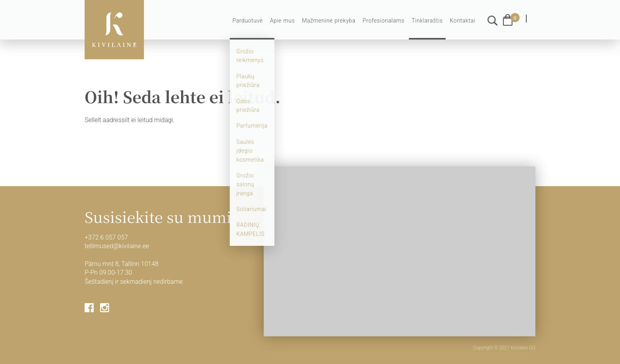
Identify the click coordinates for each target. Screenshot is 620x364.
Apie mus (283, 21)
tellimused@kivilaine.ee (117, 246)
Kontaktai (463, 21)
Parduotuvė (248, 21)
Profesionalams (384, 21)
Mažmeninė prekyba (329, 21)
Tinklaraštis (427, 21)
